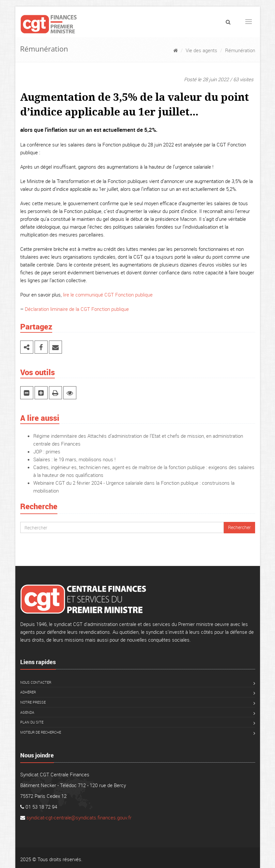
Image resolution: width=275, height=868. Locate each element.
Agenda (27, 712)
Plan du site (32, 722)
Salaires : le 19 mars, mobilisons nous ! (74, 459)
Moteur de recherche (41, 732)
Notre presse (33, 702)
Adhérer (28, 692)
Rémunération (240, 50)
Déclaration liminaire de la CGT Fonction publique (77, 309)
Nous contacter (36, 682)
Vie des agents (201, 50)
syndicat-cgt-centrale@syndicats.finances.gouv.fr (79, 817)
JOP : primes (47, 451)
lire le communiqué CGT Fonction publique (108, 295)
